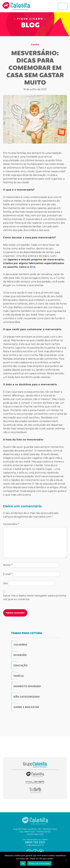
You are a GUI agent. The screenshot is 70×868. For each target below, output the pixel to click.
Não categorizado (27, 697)
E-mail (8, 574)
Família (35, 45)
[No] (66, 860)
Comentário (11, 524)
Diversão (20, 655)
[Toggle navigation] (63, 6)
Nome (8, 565)
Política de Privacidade (39, 863)
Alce (32, 267)
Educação (20, 666)
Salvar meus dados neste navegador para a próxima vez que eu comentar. (35, 597)
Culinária (20, 645)
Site (5, 583)
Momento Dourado (27, 687)
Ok (23, 863)
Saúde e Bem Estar (26, 707)
